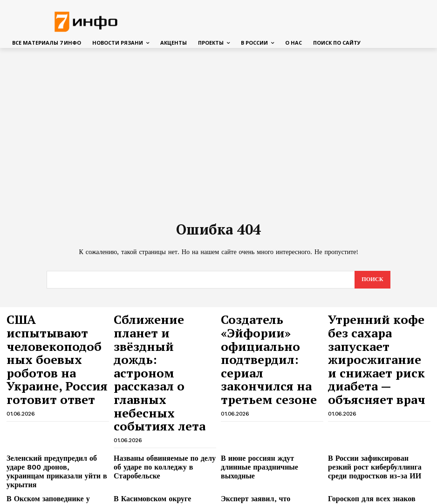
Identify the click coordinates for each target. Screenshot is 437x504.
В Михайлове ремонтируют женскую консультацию (57, 464)
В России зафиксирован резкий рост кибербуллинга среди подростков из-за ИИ (379, 388)
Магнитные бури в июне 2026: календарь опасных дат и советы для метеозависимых (159, 441)
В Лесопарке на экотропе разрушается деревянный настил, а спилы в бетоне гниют (377, 441)
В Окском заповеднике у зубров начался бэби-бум (50, 411)
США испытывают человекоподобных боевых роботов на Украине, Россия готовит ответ (48, 334)
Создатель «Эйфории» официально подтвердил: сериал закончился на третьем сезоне (269, 334)
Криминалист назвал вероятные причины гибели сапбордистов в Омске (51, 441)
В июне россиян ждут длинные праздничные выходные (264, 384)
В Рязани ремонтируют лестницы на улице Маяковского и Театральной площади (164, 467)
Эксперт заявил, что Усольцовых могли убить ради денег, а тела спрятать (266, 414)
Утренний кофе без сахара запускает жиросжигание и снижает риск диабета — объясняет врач (379, 334)
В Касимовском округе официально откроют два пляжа (163, 411)
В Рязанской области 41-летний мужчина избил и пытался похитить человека (271, 441)
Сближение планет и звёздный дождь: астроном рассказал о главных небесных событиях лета (159, 334)
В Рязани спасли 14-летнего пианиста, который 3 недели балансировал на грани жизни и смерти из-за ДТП (265, 471)
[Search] (372, 280)
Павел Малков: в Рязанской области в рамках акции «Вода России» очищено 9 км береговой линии (379, 467)
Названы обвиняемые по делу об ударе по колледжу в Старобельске (162, 384)
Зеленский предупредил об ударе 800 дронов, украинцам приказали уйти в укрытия (55, 388)
